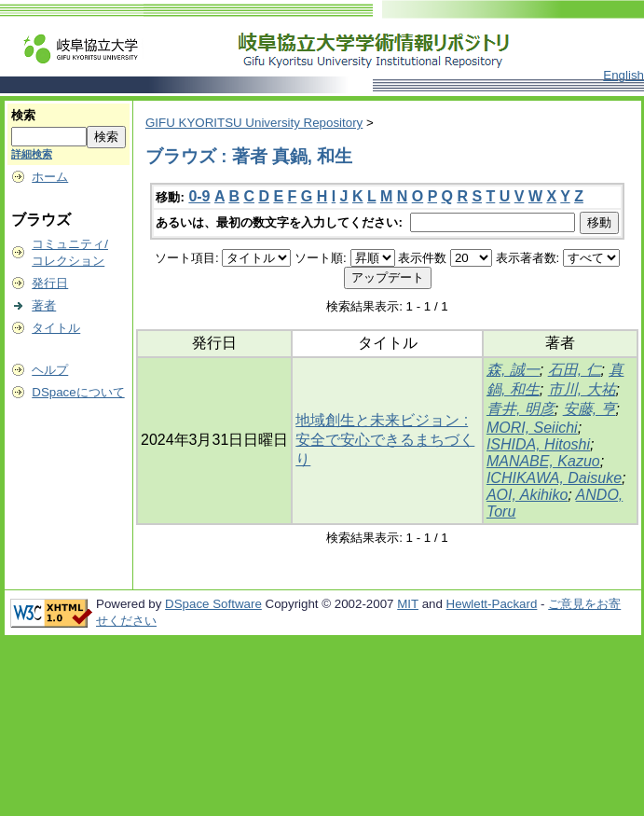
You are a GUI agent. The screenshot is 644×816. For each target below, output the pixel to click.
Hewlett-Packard (492, 604)
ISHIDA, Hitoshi (538, 444)
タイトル (56, 328)
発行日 (50, 283)
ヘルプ (50, 370)
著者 (44, 305)
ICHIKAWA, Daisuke (554, 478)
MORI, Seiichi (532, 428)
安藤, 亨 (589, 409)
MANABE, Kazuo (543, 461)
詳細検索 (32, 154)
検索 (23, 115)
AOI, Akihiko (527, 495)
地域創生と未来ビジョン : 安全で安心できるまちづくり (385, 440)
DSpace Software (213, 604)
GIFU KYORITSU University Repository (254, 123)
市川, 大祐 (582, 389)
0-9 (199, 196)
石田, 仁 (575, 370)
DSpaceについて (78, 392)
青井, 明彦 (521, 409)
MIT (408, 604)
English (623, 75)
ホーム (50, 177)
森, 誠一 (513, 370)
